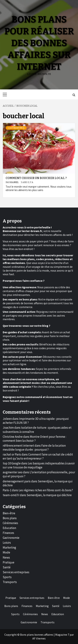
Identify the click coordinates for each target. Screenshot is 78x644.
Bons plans (10, 518)
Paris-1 (7, 490)
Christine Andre (13, 437)
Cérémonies (10, 523)
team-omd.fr (11, 495)
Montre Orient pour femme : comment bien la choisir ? (34, 439)
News (6, 557)
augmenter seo (13, 472)
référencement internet (18, 446)
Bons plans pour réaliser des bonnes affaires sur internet (39, 43)
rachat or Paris (12, 454)
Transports (10, 582)
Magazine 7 (62, 635)
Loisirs (7, 543)
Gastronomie (16, 128)
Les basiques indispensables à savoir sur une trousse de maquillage (39, 465)
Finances (8, 533)
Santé (7, 567)
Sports (7, 577)
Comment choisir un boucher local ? (36, 178)
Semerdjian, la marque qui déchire (49, 495)
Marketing (9, 547)
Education (9, 528)
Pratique (9, 562)
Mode (6, 552)
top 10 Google (12, 463)
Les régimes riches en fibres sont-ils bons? (46, 490)
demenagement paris (17, 481)
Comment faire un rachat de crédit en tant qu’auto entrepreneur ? (38, 456)
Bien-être (9, 513)
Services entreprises (16, 572)
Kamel (15, 182)
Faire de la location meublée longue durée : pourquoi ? (34, 448)
